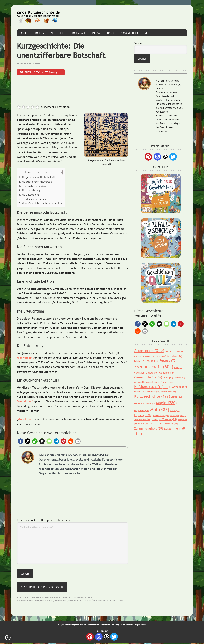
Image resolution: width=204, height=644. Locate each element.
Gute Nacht (25, 420)
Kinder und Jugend (83, 598)
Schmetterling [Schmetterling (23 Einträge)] (161, 416)
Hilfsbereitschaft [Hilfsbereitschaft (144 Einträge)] (152, 387)
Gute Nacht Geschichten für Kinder (38, 17)
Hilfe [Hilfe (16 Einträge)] (169, 382)
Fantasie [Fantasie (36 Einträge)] (162, 356)
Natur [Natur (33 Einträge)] (175, 410)
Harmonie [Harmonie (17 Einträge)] (179, 378)
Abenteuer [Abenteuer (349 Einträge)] (149, 351)
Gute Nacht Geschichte (61, 598)
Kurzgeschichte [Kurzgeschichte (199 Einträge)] (152, 396)
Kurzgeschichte (76, 601)
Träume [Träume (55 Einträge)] (170, 419)
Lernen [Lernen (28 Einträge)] (176, 397)
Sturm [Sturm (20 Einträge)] (175, 416)
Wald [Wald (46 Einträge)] (144, 424)
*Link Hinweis (127, 625)
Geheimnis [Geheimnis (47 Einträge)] (168, 373)
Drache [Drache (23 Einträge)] (170, 351)
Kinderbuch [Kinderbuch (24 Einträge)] (153, 392)
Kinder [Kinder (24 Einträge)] (139, 392)
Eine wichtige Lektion (34, 186)
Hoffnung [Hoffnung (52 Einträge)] (179, 387)
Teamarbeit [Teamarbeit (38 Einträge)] (143, 419)
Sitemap (116, 625)
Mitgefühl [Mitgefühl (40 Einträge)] (142, 410)
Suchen (138, 43)
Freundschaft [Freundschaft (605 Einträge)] (154, 367)
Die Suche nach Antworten (37, 182)
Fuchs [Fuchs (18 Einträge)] (178, 368)
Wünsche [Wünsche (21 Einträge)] (156, 424)
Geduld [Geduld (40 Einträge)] (152, 373)
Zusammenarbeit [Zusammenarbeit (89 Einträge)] (149, 428)
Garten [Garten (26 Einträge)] (140, 373)
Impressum (106, 625)
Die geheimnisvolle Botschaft (38, 178)
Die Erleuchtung (31, 191)
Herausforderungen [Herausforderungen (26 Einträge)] (153, 382)
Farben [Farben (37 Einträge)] (176, 356)
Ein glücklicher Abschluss (36, 200)
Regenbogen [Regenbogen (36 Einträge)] (143, 415)
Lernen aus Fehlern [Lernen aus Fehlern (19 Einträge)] (145, 403)
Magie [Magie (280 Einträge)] (166, 403)
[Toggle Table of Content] (58, 173)
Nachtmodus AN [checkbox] (8, 637)
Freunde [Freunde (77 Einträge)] (168, 361)
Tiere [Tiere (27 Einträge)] (157, 420)
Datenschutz (94, 625)
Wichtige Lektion (115, 601)
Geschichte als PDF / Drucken (42, 588)
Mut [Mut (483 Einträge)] (160, 410)
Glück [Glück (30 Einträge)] (168, 378)
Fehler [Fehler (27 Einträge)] (139, 361)
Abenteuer (34, 601)
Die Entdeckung (30, 195)
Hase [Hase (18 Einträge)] (138, 382)
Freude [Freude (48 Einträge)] (152, 361)
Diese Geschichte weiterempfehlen (42, 204)
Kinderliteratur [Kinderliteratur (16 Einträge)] (168, 392)
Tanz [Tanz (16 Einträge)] (184, 416)
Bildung (31, 598)
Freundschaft (25, 358)
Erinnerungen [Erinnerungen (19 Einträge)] (146, 356)
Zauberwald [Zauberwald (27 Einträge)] (170, 424)
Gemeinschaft (61, 601)
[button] (20, 442)
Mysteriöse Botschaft (95, 601)
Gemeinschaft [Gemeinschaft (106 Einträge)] (148, 377)
